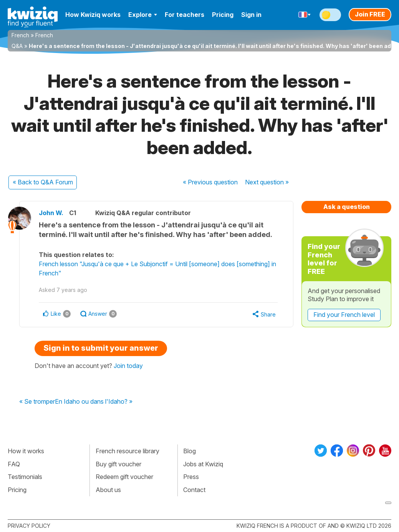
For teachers (185, 15)
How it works (26, 451)
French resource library (127, 451)
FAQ (14, 464)
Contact (194, 490)
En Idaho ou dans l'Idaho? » (94, 402)
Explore (143, 15)
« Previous (210, 182)
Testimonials (25, 477)
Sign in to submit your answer (101, 348)
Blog (190, 451)
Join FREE (370, 14)
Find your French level (344, 315)
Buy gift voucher (118, 464)
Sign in (251, 15)
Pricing (223, 15)
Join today (128, 366)
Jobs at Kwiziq (203, 464)
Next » (267, 182)
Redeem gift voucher (124, 477)
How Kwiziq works (93, 15)
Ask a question (347, 207)
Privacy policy (29, 526)
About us (108, 490)
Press (191, 477)
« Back (43, 182)
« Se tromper (37, 402)
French (20, 35)
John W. (51, 213)
